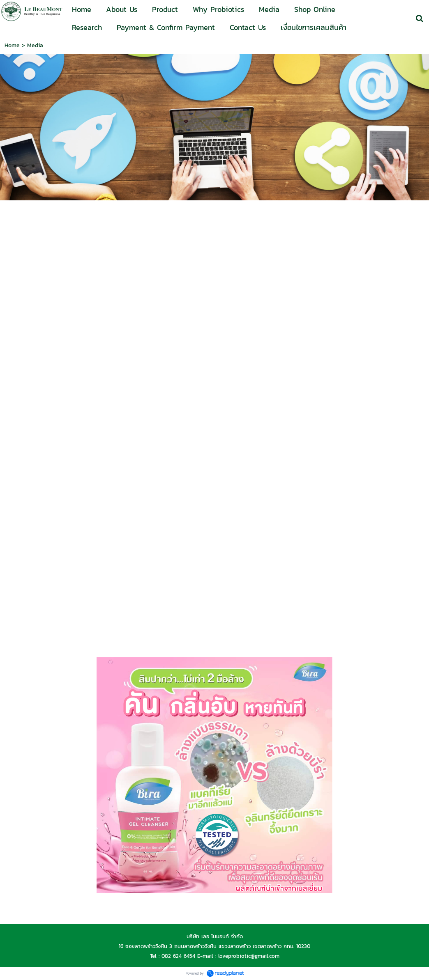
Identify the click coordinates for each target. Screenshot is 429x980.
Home (12, 45)
